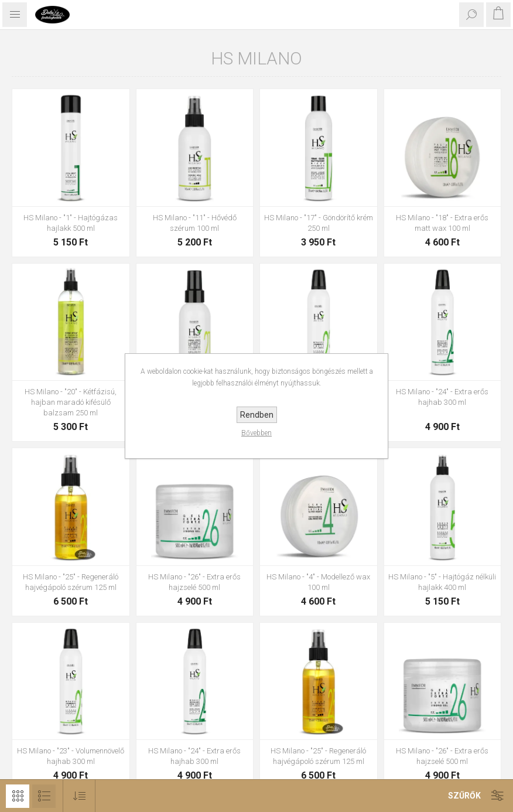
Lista (44, 796)
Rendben (257, 415)
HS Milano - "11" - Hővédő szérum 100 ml (195, 223)
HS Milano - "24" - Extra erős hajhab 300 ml (442, 397)
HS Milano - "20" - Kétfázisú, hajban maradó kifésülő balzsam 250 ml (71, 402)
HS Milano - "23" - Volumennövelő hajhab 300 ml (71, 756)
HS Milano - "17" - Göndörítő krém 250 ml (319, 223)
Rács (18, 796)
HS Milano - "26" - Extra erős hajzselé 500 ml (194, 582)
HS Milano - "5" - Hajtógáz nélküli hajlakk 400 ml (442, 582)
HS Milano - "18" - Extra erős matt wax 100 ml (442, 223)
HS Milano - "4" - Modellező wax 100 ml (318, 582)
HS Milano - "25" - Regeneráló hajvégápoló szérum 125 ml (71, 582)
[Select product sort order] (79, 796)
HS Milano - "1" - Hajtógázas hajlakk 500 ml (71, 223)
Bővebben (256, 433)
